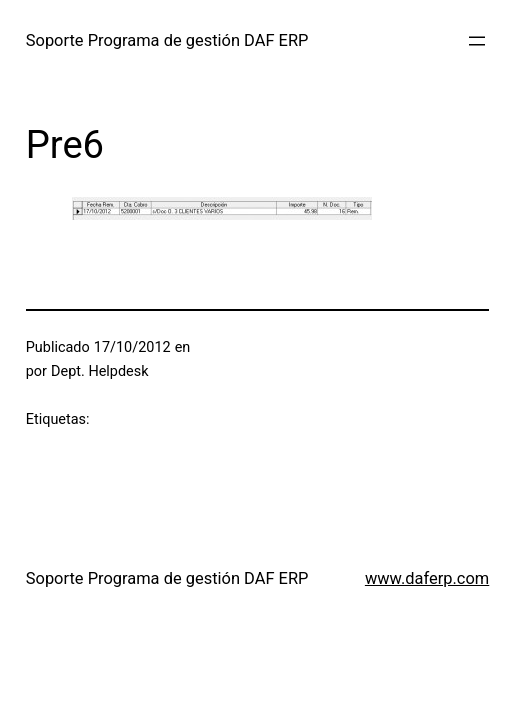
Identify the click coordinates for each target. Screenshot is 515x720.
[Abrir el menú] (477, 41)
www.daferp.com (427, 578)
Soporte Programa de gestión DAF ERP (167, 40)
